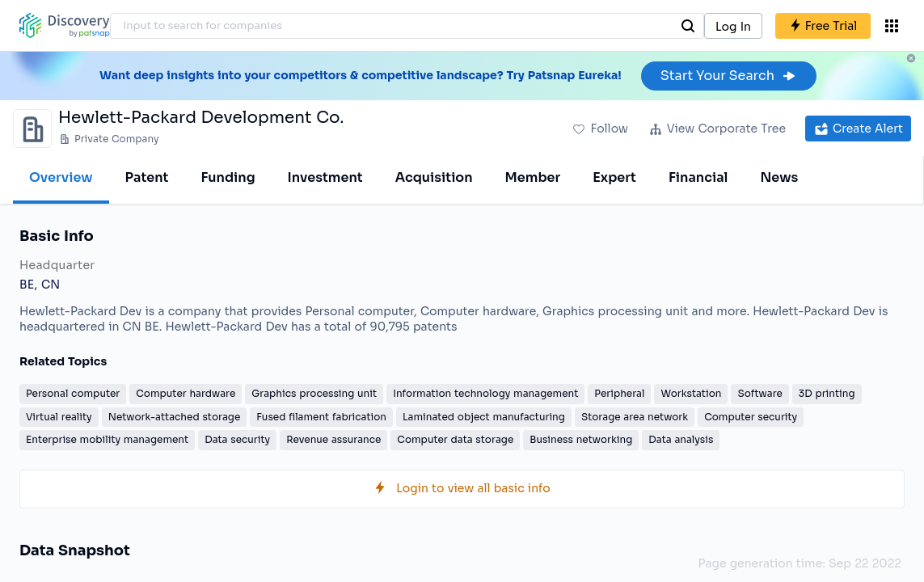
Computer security (751, 417)
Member (533, 177)
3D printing (827, 393)
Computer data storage (455, 439)
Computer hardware (186, 393)
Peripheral (619, 393)
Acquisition (434, 177)
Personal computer (73, 393)
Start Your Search (729, 76)
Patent (147, 177)
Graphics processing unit (314, 393)
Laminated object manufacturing (484, 417)
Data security (237, 439)
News (779, 177)
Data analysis (681, 439)
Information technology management (485, 393)
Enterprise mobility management (107, 439)
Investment (325, 177)
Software (759, 393)
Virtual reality (59, 417)
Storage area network (635, 417)
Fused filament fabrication (321, 417)
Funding (228, 177)
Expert (614, 177)
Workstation (691, 393)
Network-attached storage (175, 417)
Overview (61, 177)
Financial (698, 177)
